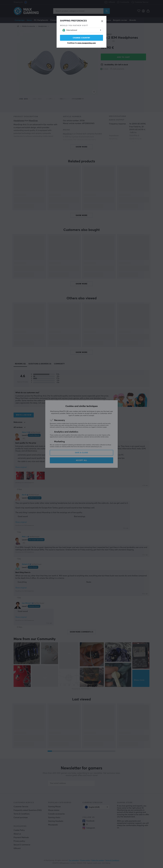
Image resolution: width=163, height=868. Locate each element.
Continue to (81, 43)
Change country (81, 38)
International (70, 30)
